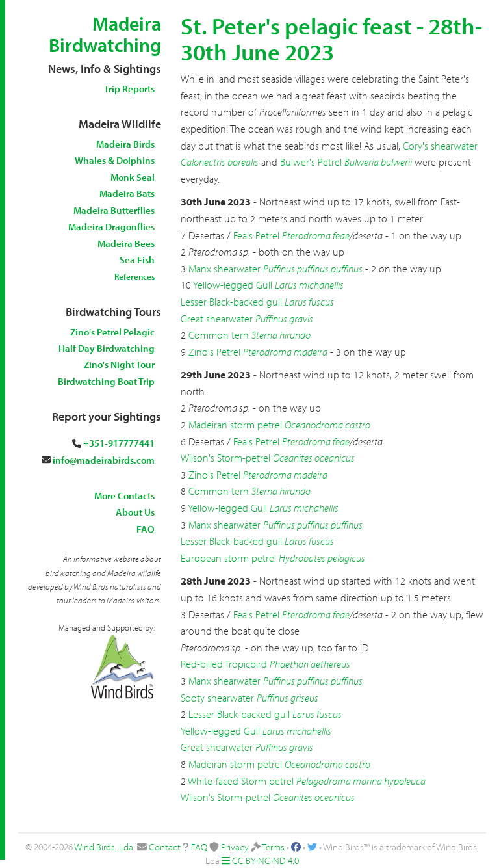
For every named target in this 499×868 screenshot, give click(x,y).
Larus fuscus (309, 302)
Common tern (219, 335)
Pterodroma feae (316, 235)
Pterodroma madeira (285, 352)
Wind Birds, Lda (104, 847)
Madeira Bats (127, 193)
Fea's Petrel (256, 235)
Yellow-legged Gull (233, 285)
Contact (165, 847)
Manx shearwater (224, 269)
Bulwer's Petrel (311, 162)
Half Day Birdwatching (107, 348)
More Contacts (124, 496)
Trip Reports (129, 89)
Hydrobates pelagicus (322, 558)
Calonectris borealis (220, 162)
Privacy (235, 847)
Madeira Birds (125, 144)
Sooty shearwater (217, 698)
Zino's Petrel (214, 352)
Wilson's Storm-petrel (225, 458)
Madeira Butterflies (114, 210)
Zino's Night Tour (119, 364)
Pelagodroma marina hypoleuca (361, 781)
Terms (273, 847)
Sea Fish (137, 260)
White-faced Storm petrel (241, 781)
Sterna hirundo (281, 335)
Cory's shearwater (440, 146)
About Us (135, 512)
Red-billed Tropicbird (224, 664)
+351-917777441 (119, 443)
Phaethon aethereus (310, 664)
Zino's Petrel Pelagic (112, 332)
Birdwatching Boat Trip (106, 381)
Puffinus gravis (284, 319)
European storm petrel (228, 558)
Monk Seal (133, 177)
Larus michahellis (309, 285)
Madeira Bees (126, 243)
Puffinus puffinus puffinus (313, 269)
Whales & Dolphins (115, 160)
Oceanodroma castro (327, 425)
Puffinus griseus (288, 698)
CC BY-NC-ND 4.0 (265, 861)
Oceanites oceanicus (314, 458)
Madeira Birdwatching (105, 34)
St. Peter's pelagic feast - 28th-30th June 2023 (331, 38)
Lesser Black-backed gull (231, 302)
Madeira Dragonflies (111, 227)
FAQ (146, 529)
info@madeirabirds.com (104, 460)
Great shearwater (217, 319)
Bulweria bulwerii (378, 162)
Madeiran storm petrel (235, 425)
